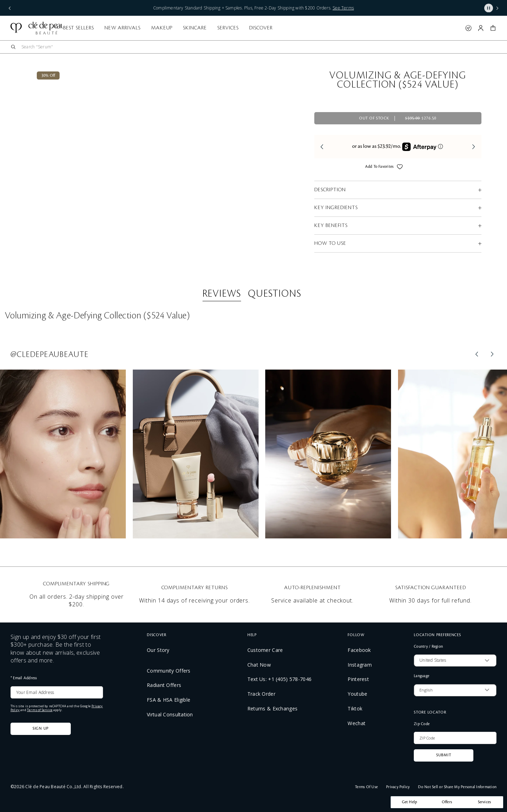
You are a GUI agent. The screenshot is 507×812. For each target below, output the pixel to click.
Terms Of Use (366, 787)
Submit (444, 755)
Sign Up (41, 729)
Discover (347, 28)
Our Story (158, 650)
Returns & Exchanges (272, 708)
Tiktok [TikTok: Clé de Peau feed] (355, 708)
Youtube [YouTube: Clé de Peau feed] (357, 694)
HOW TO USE (330, 243)
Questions (275, 294)
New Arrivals (208, 28)
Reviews (222, 294)
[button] (493, 28)
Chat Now (259, 665)
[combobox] (259, 47)
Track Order (261, 694)
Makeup (248, 28)
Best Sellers (165, 28)
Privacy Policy (398, 787)
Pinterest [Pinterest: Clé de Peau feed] (358, 679)
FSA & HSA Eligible (169, 700)
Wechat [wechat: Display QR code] (357, 723)
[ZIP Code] (455, 738)
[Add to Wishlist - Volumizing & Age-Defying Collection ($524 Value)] (400, 168)
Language (422, 676)
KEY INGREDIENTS (336, 208)
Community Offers (169, 671)
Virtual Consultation (170, 714)
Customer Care (265, 650)
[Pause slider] (489, 8)
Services (314, 28)
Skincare (281, 28)
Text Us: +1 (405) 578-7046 (279, 679)
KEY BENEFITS (331, 226)
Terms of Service (40, 710)
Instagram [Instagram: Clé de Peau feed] (360, 665)
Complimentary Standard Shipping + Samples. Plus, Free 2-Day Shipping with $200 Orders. (253, 8)
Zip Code (422, 724)
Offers (447, 802)
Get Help (410, 802)
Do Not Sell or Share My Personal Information (457, 787)
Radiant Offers (164, 685)
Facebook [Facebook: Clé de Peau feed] (359, 650)
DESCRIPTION (330, 190)
